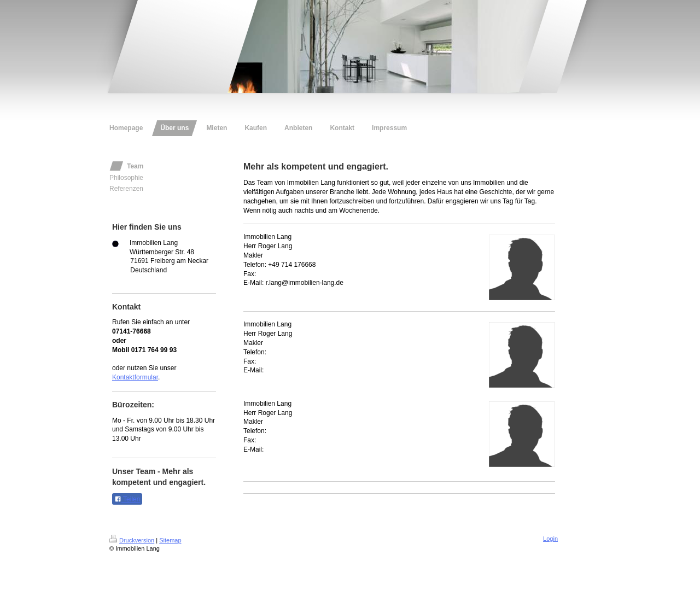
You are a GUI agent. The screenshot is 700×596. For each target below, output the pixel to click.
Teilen (127, 499)
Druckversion (132, 540)
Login (550, 539)
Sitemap (170, 540)
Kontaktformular (135, 377)
